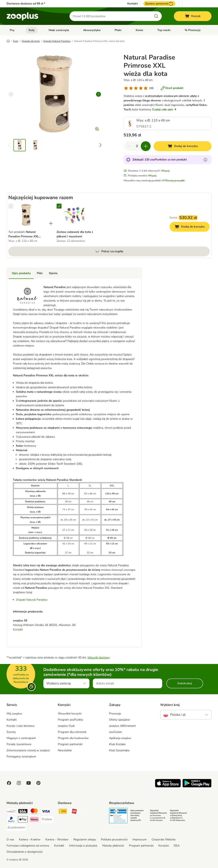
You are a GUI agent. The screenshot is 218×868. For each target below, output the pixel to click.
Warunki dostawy (99, 658)
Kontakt (132, 4)
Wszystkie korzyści (70, 714)
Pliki (40, 273)
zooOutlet (115, 732)
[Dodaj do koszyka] (183, 146)
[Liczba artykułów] (137, 146)
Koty (32, 30)
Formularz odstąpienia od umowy (28, 846)
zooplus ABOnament (122, 726)
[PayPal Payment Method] (11, 820)
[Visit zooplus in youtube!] (29, 783)
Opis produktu (21, 273)
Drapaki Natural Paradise (57, 41)
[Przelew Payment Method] (47, 819)
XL (90, 486)
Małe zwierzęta (59, 30)
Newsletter (65, 750)
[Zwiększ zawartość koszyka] (146, 146)
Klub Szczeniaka (119, 750)
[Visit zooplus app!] (168, 787)
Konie (139, 30)
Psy (12, 30)
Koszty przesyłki (175, 181)
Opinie (53, 273)
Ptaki (118, 30)
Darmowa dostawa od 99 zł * (26, 4)
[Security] (118, 816)
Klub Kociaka (117, 744)
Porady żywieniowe (19, 744)
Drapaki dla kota (31, 41)
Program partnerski (70, 744)
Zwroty (11, 732)
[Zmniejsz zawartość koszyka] (129, 146)
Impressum (140, 839)
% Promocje (193, 30)
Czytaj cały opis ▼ (164, 109)
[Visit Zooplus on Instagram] (19, 783)
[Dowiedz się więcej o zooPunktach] (205, 160)
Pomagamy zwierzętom (21, 756)
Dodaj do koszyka (192, 227)
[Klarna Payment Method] (34, 820)
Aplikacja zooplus (120, 738)
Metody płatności (113, 846)
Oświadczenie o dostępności (25, 852)
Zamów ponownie (159, 4)
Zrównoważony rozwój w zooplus (28, 750)
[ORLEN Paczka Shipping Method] (74, 812)
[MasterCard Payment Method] (34, 812)
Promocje (115, 714)
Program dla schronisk (72, 732)
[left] (11, 94)
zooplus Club (66, 726)
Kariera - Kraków (30, 839)
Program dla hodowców (73, 738)
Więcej (165, 171)
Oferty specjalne (119, 720)
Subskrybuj (185, 683)
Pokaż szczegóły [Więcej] (109, 251)
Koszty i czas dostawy (21, 726)
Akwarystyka (92, 30)
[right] (98, 94)
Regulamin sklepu (85, 839)
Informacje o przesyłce (83, 846)
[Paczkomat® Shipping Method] (63, 812)
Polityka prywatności (114, 839)
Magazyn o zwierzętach (21, 738)
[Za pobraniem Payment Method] (16, 828)
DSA (177, 846)
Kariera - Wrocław (57, 839)
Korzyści (164, 846)
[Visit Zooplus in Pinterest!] (38, 783)
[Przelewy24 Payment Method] (11, 812)
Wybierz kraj (170, 705)
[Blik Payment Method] (23, 812)
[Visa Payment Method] (46, 812)
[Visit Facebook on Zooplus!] (9, 783)
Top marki (164, 30)
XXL (112, 486)
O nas (10, 839)
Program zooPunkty (70, 720)
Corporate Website (164, 839)
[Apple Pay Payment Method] (23, 820)
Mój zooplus (14, 714)
